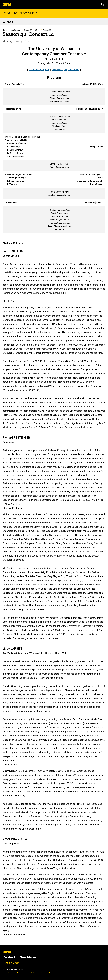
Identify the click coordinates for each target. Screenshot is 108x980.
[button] (103, 4)
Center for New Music (20, 13)
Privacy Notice (8, 973)
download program (39, 70)
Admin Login (12, 963)
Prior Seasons (16, 30)
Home (5, 30)
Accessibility (46, 973)
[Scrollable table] (54, 157)
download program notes (65, 70)
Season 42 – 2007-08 (32, 30)
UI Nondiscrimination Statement (27, 973)
